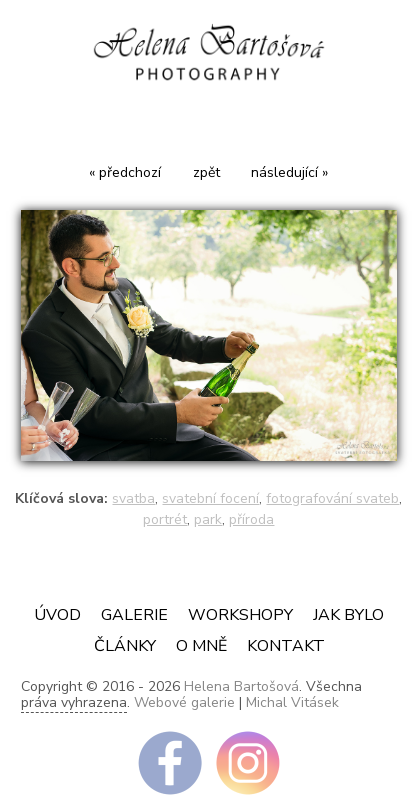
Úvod (57, 615)
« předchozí (125, 172)
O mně (201, 646)
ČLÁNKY (125, 646)
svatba (133, 498)
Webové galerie (184, 702)
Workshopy (240, 615)
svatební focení (210, 498)
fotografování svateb (332, 498)
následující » (289, 172)
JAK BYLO (348, 615)
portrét (165, 519)
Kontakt (286, 646)
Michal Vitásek (292, 702)
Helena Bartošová (241, 686)
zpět (206, 172)
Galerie (134, 615)
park (208, 519)
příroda (251, 519)
